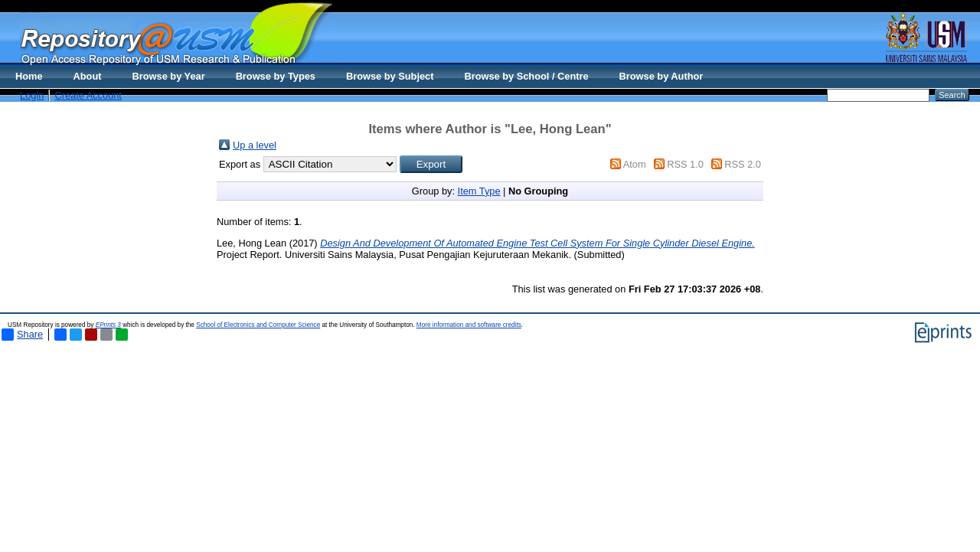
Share (22, 335)
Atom (635, 164)
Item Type (479, 191)
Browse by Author (661, 76)
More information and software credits (469, 325)
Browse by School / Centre (526, 76)
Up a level (255, 145)
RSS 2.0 (743, 164)
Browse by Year (169, 76)
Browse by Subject (390, 76)
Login (32, 95)
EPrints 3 (108, 325)
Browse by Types (276, 76)
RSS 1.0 (685, 164)
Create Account (88, 95)
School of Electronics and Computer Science (258, 325)
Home (29, 76)
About (88, 76)
